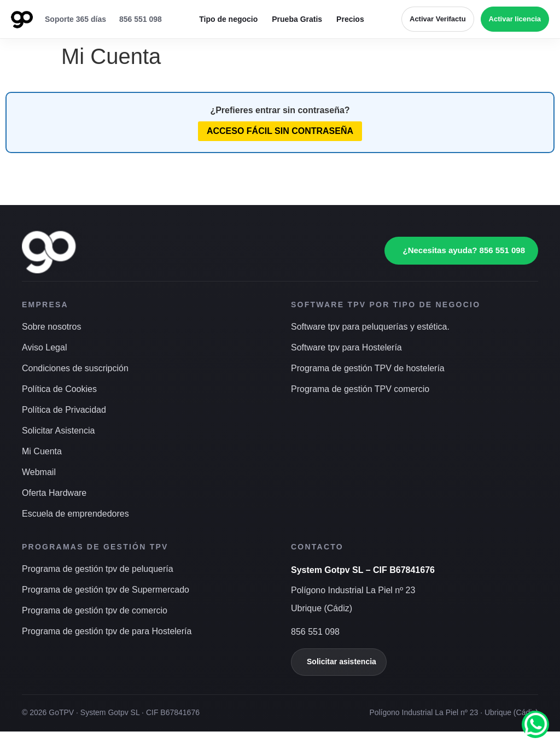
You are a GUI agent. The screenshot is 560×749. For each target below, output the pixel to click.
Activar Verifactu (438, 19)
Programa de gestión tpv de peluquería (98, 569)
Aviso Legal (44, 347)
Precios (350, 19)
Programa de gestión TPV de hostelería (368, 368)
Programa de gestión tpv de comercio (95, 610)
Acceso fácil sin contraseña (280, 131)
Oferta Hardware (54, 493)
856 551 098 (141, 19)
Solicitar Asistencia (58, 431)
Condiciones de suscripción (75, 368)
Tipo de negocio (228, 19)
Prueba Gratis (297, 19)
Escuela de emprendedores (75, 514)
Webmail (39, 472)
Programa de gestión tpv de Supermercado (106, 590)
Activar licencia (515, 19)
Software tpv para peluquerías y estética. (370, 327)
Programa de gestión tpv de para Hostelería (107, 631)
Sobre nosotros (52, 327)
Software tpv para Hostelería (346, 347)
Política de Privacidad (64, 410)
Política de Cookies (59, 389)
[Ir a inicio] (22, 19)
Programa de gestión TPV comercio (360, 389)
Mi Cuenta (42, 451)
